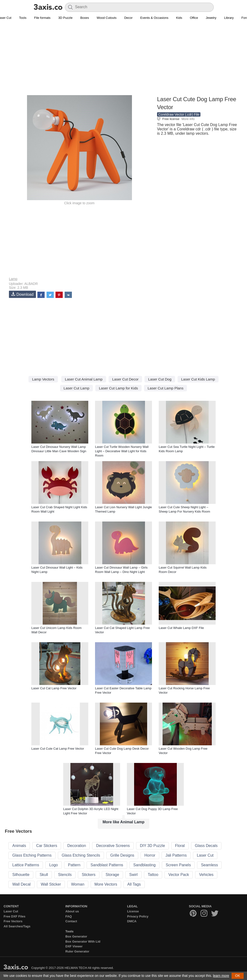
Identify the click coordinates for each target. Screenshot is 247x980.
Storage (112, 875)
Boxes (85, 18)
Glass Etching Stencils (81, 855)
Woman (78, 884)
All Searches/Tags (17, 926)
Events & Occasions (154, 18)
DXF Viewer (74, 946)
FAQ (69, 916)
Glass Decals (206, 846)
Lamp (13, 279)
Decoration (77, 846)
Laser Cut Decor (125, 379)
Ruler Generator (77, 951)
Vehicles (206, 875)
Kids (179, 18)
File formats (42, 18)
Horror (150, 855)
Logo (54, 865)
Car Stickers (47, 846)
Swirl (134, 875)
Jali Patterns (176, 855)
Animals (19, 846)
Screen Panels (178, 865)
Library (229, 18)
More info (188, 119)
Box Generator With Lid (83, 941)
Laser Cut (205, 855)
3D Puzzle (65, 18)
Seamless (209, 865)
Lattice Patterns (26, 865)
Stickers (89, 875)
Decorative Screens (113, 846)
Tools (23, 18)
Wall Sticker (51, 884)
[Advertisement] (123, 61)
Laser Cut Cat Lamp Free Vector (54, 688)
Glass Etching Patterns (32, 855)
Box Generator (76, 936)
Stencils (65, 875)
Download (22, 294)
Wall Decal (21, 884)
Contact (71, 921)
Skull (44, 875)
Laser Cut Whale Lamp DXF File (181, 628)
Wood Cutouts (107, 18)
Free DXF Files (14, 916)
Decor (128, 18)
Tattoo (153, 875)
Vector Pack (179, 875)
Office (194, 18)
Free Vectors (13, 921)
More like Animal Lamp (123, 822)
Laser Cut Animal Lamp (84, 379)
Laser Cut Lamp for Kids (118, 388)
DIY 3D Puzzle (152, 846)
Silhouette (21, 875)
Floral (180, 846)
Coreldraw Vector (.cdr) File (179, 114)
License (133, 911)
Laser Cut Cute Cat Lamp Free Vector (58, 749)
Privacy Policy (138, 916)
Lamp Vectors (43, 379)
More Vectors (106, 884)
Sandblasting (145, 865)
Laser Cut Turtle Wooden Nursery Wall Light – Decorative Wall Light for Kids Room (122, 451)
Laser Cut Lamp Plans (165, 388)
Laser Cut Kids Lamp (198, 379)
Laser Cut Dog (160, 379)
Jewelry (211, 18)
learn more (221, 976)
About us (72, 911)
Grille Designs (122, 855)
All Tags (134, 884)
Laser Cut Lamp (77, 388)
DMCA (132, 921)
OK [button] (238, 976)
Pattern (74, 865)
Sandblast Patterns (107, 865)
